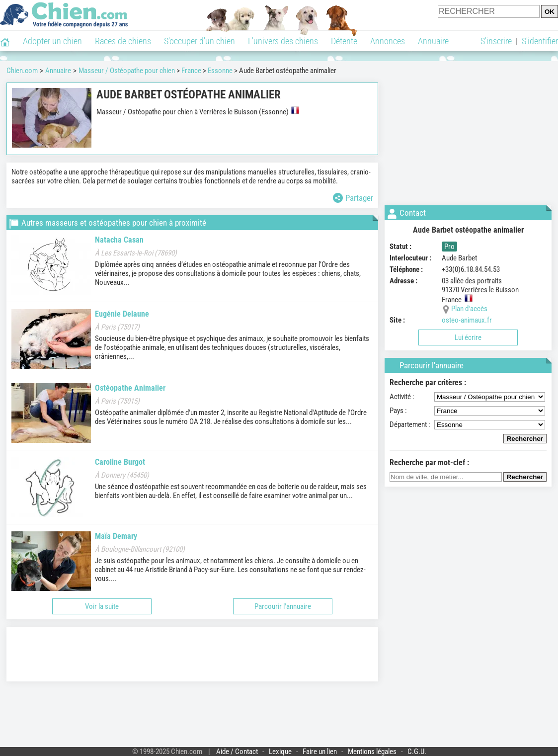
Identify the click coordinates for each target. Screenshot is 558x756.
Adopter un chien (52, 41)
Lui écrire (468, 337)
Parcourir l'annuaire (283, 606)
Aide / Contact (237, 752)
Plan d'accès (469, 309)
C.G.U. (417, 752)
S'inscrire (496, 41)
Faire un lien (320, 752)
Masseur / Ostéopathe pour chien (127, 71)
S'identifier (540, 41)
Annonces (388, 41)
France (191, 71)
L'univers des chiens (283, 41)
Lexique (280, 752)
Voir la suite (102, 606)
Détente (344, 41)
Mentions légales (372, 752)
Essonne (220, 71)
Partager (353, 198)
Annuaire (433, 41)
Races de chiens (123, 41)
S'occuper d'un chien (199, 41)
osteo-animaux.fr (467, 320)
